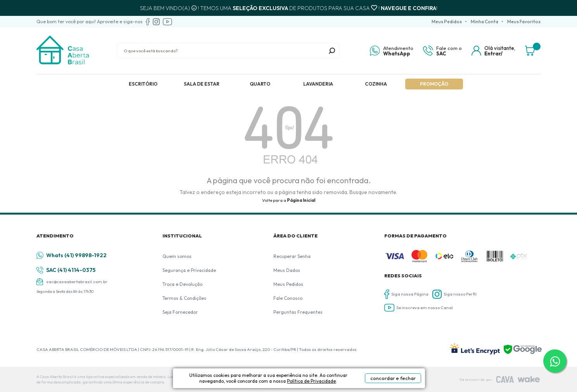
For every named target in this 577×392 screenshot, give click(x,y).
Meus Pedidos (447, 21)
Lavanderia (318, 84)
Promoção (434, 84)
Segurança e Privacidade (189, 270)
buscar (332, 51)
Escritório (143, 84)
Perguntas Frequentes (298, 312)
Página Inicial (301, 200)
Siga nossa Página (406, 294)
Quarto (260, 84)
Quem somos (177, 256)
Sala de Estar (202, 84)
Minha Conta (485, 21)
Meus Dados (287, 270)
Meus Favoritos (524, 21)
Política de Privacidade (311, 381)
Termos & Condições (184, 298)
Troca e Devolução (182, 284)
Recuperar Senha (292, 256)
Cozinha (376, 84)
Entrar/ (493, 53)
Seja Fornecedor (180, 312)
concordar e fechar (393, 378)
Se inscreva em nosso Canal (419, 308)
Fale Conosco (288, 298)
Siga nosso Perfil (454, 294)
